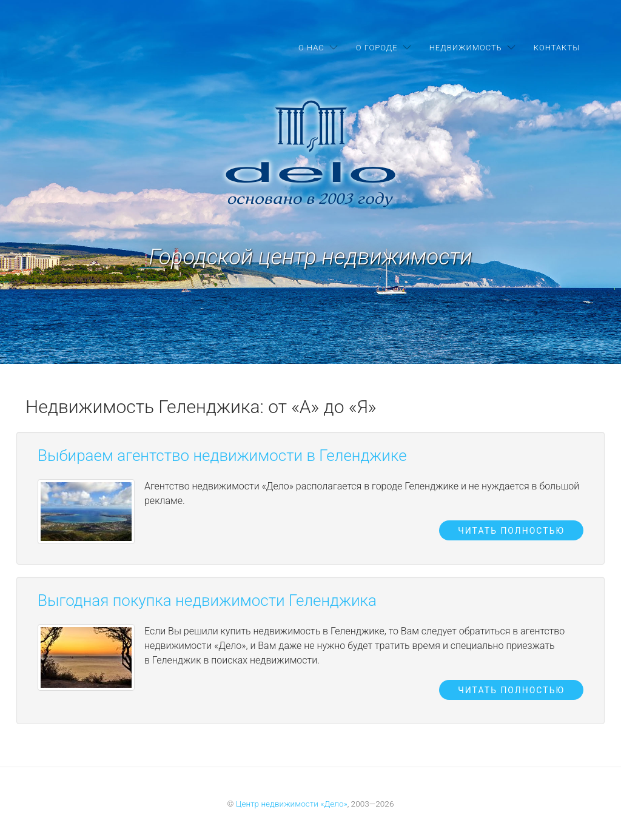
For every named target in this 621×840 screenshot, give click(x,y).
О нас (311, 48)
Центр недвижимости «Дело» (292, 804)
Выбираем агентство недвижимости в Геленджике (222, 455)
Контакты (557, 48)
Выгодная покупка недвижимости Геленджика (207, 600)
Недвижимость (466, 48)
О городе (377, 48)
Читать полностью (511, 531)
